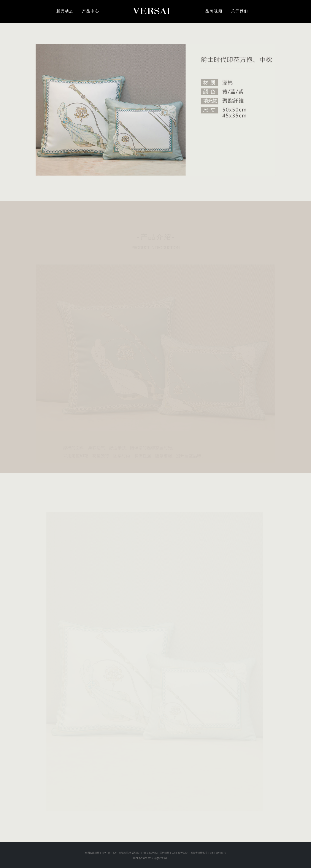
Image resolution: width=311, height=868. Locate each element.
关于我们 (240, 11)
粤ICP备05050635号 (143, 858)
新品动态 (65, 11)
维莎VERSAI (161, 858)
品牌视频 (205, 11)
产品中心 (99, 11)
